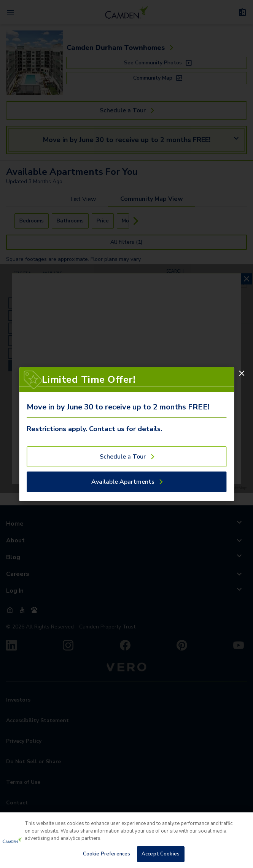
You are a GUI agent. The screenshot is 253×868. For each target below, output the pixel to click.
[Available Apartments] (126, 482)
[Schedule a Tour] (126, 457)
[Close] (242, 373)
